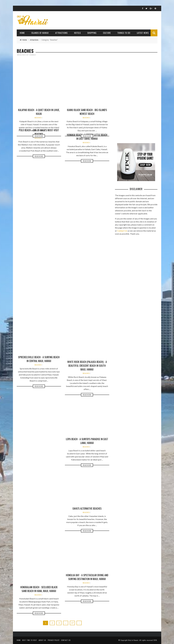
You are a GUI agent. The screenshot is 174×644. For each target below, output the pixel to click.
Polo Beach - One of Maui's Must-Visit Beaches (39, 132)
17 (72, 623)
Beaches (38, 77)
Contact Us (122, 231)
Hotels (77, 33)
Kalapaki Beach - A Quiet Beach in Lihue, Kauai (39, 71)
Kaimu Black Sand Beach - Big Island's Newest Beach (87, 71)
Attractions (61, 33)
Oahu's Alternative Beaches (87, 508)
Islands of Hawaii (40, 33)
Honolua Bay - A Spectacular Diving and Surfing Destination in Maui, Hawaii (87, 577)
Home (22, 33)
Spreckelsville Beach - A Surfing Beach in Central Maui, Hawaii (39, 359)
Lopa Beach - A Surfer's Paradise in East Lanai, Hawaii (87, 441)
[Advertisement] (134, 99)
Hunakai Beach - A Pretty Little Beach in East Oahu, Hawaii (87, 137)
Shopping (92, 33)
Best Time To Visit (30, 640)
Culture (107, 33)
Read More (39, 95)
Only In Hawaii (133, 640)
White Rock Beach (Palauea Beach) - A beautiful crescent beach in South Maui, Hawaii (87, 366)
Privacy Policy (54, 640)
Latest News (143, 33)
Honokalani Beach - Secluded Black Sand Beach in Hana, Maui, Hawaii (39, 589)
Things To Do (124, 33)
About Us (42, 640)
